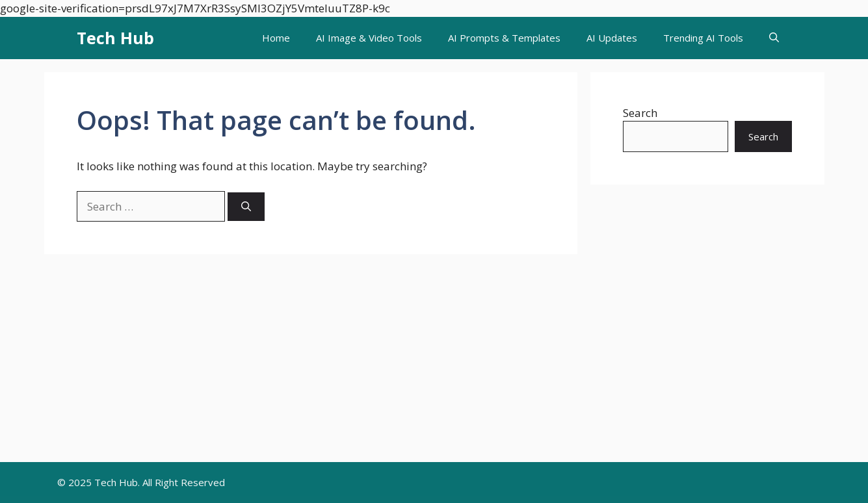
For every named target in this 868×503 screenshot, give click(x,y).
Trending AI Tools (703, 38)
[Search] (246, 207)
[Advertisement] (434, 365)
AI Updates (612, 38)
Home (276, 38)
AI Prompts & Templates (504, 38)
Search (640, 113)
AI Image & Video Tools (369, 38)
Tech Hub (115, 38)
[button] (774, 38)
